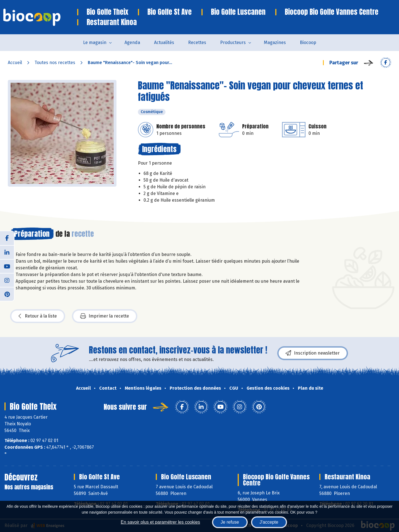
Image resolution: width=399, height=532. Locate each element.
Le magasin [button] (95, 42)
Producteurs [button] (233, 42)
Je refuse (230, 522)
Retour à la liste (38, 316)
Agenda (132, 42)
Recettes (197, 42)
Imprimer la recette (105, 316)
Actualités (164, 42)
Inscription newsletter (313, 353)
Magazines (275, 42)
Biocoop (308, 42)
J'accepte (269, 522)
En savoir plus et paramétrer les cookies (160, 522)
